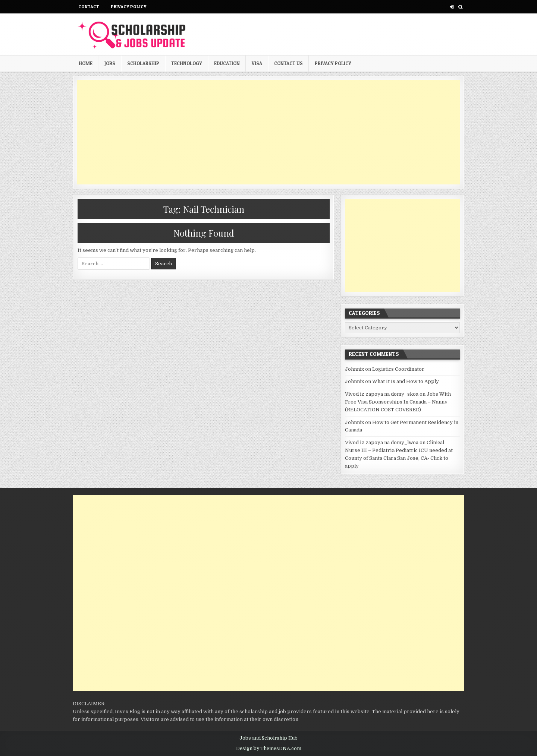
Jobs (110, 63)
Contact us (288, 63)
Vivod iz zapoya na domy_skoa (382, 394)
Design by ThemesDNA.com (269, 749)
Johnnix (354, 369)
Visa (257, 63)
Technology (187, 63)
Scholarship (143, 63)
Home (86, 63)
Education (227, 63)
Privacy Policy (128, 7)
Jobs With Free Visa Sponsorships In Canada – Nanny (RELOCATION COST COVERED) (398, 402)
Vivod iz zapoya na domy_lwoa (382, 442)
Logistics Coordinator (398, 369)
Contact (89, 7)
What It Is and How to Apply (406, 381)
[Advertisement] (268, 132)
